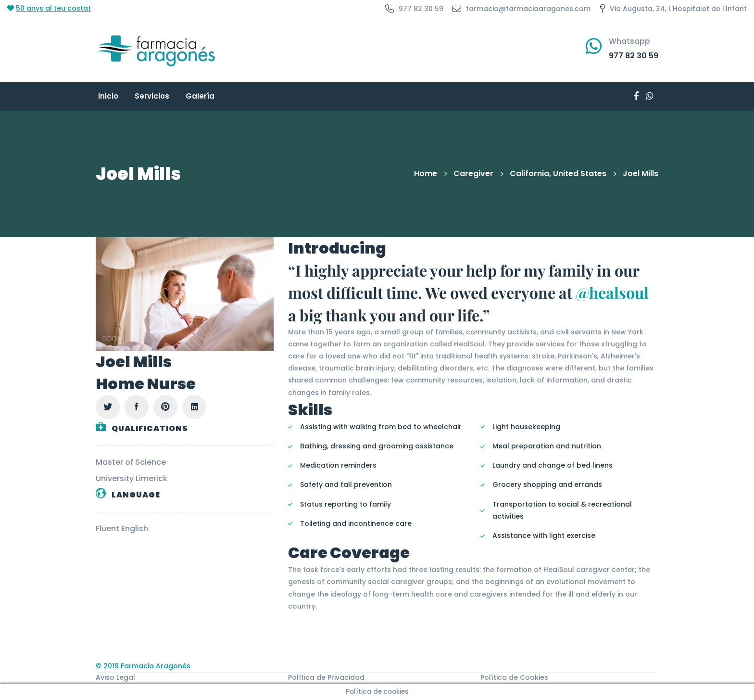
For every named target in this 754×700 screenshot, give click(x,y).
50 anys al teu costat (53, 8)
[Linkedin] (194, 407)
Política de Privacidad (326, 677)
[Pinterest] (165, 407)
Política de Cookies (514, 677)
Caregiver (473, 173)
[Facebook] (137, 407)
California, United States (558, 173)
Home (426, 173)
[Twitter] (108, 407)
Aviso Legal (115, 677)
